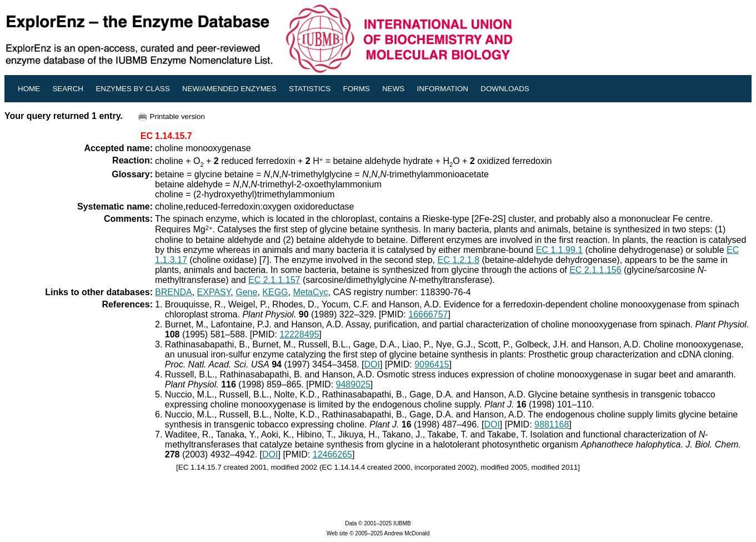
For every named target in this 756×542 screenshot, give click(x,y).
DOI (372, 364)
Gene (246, 292)
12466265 (332, 454)
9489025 (353, 384)
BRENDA (174, 292)
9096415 (432, 364)
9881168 (552, 424)
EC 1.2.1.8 (458, 260)
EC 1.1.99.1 (560, 250)
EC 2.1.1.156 (595, 270)
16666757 (428, 314)
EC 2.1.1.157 (274, 280)
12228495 (299, 334)
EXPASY (214, 292)
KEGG (275, 292)
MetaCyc (310, 292)
